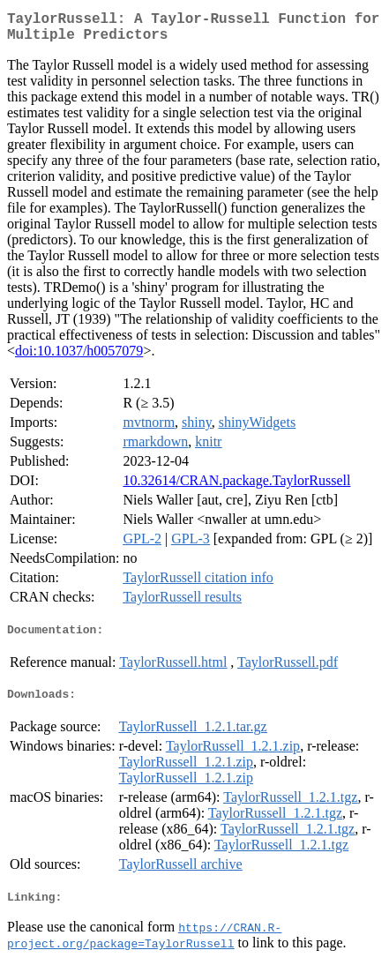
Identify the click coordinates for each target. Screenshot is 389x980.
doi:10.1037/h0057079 (79, 358)
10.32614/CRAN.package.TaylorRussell (236, 487)
